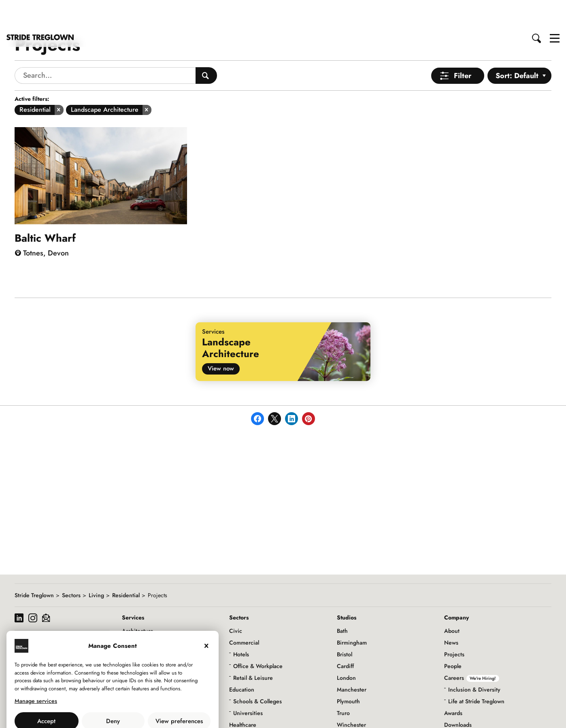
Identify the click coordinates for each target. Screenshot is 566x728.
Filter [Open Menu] (463, 47)
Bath (342, 602)
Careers (472, 649)
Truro (343, 684)
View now (221, 340)
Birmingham (352, 614)
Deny (113, 692)
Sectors (71, 566)
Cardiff (345, 637)
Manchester (352, 661)
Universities (248, 684)
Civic (236, 602)
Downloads (458, 696)
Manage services (36, 672)
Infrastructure (246, 708)
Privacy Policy (135, 710)
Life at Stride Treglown (476, 673)
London (346, 649)
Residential (126, 566)
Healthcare (243, 696)
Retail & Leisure (253, 649)
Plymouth (348, 673)
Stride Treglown (34, 566)
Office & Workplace (258, 637)
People (453, 637)
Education (242, 661)
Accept (46, 692)
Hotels (241, 626)
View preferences (179, 692)
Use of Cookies (92, 710)
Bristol (345, 626)
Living (96, 566)
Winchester (351, 696)
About (452, 602)
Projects (454, 626)
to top (552, 715)
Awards (453, 684)
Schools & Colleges (257, 673)
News (451, 614)
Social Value (460, 708)
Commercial (244, 614)
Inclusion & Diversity (474, 661)
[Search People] (206, 47)
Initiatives (456, 719)
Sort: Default (517, 47)
